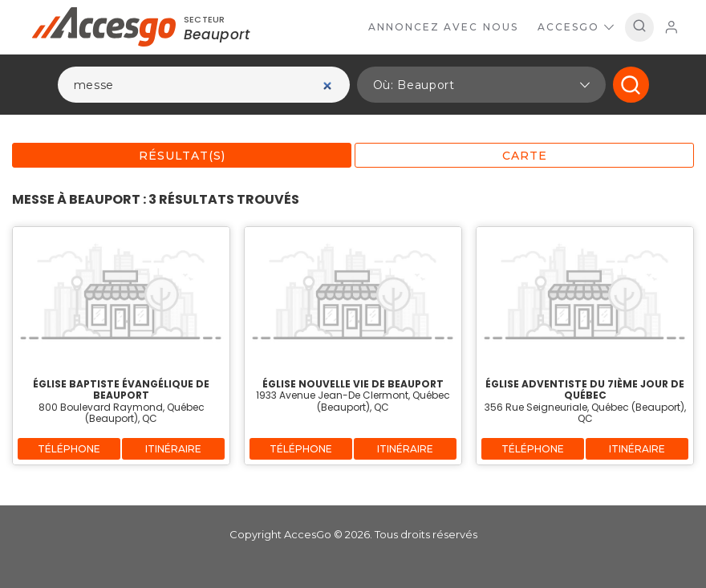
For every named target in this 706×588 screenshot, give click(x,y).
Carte (525, 156)
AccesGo (576, 27)
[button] (481, 85)
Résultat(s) (182, 156)
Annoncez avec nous (443, 27)
